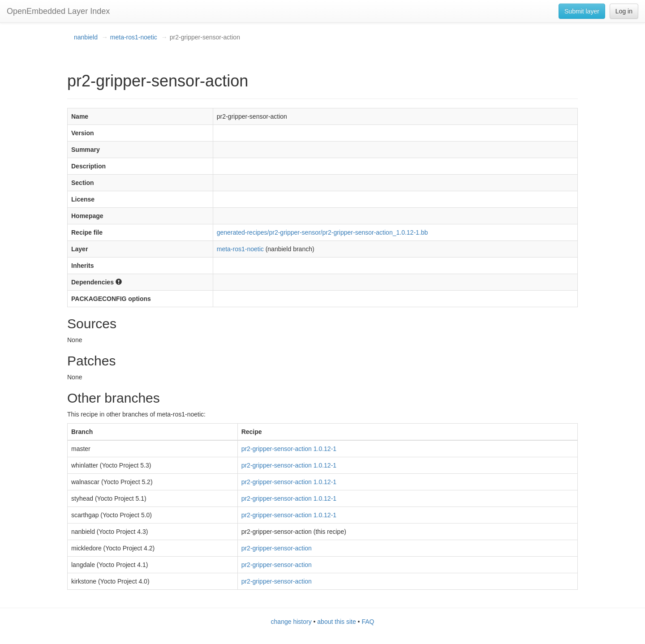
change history (291, 622)
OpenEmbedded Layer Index (58, 11)
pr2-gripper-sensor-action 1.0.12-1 (289, 449)
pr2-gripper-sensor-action (277, 548)
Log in (624, 11)
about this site (336, 622)
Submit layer (582, 11)
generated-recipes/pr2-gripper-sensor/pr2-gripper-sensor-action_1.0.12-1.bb (322, 232)
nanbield (86, 37)
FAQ (368, 622)
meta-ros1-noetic (134, 37)
